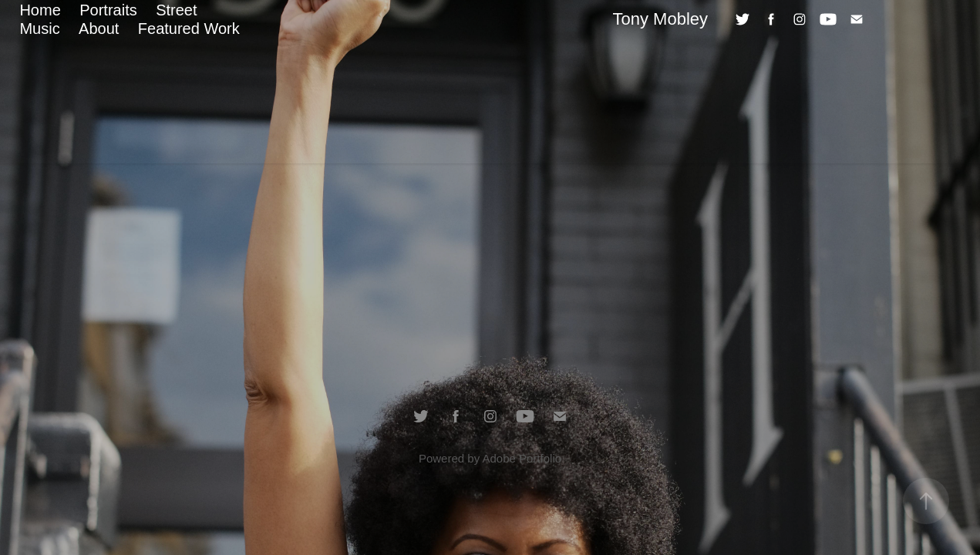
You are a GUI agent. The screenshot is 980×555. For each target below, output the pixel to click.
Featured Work (189, 29)
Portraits (108, 10)
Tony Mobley (661, 19)
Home (40, 10)
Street (176, 10)
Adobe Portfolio (522, 458)
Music (39, 29)
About (99, 29)
